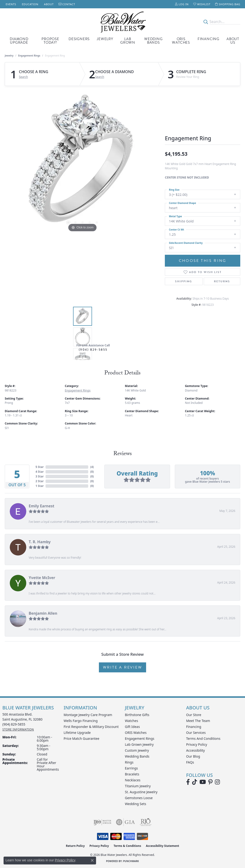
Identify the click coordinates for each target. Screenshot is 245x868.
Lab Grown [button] (128, 41)
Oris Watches (181, 41)
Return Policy (75, 846)
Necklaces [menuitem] (133, 780)
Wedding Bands (153, 41)
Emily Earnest (42, 506)
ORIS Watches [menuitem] (136, 733)
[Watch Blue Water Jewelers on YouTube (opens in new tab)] (203, 782)
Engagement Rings (29, 56)
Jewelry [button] (105, 39)
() (92, 467)
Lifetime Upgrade (77, 733)
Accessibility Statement (162, 846)
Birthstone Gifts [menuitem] (137, 715)
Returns (222, 281)
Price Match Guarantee (81, 738)
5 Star (40, 467)
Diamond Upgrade (19, 41)
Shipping (184, 281)
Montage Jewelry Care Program (88, 715)
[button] (182, 4)
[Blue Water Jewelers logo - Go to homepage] (122, 22)
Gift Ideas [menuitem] (132, 727)
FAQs (190, 762)
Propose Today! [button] (50, 41)
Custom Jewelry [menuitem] (137, 750)
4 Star (40, 472)
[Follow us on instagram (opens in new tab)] (217, 782)
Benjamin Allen (43, 613)
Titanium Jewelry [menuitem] (138, 786)
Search (23, 77)
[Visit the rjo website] (146, 822)
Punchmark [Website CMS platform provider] (131, 861)
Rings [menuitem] (129, 762)
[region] (83, 162)
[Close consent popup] (92, 860)
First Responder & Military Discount (91, 727)
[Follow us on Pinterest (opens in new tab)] (210, 782)
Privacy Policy (197, 744)
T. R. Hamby (40, 542)
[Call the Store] (14, 724)
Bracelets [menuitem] (132, 774)
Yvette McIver (42, 578)
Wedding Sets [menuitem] (136, 804)
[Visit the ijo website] (102, 822)
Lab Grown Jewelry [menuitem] (139, 744)
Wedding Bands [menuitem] (137, 756)
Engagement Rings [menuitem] (140, 738)
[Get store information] (18, 729)
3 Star (40, 476)
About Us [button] (233, 41)
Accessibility (196, 750)
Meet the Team (198, 721)
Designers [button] (79, 39)
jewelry (9, 56)
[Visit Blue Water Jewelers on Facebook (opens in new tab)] (188, 782)
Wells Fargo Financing (81, 721)
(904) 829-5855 (93, 350)
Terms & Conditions (127, 846)
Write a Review (122, 667)
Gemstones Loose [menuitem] (139, 798)
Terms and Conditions (203, 738)
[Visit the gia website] (125, 822)
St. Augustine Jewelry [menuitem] (141, 792)
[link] (10, 4)
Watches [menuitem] (132, 721)
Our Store (194, 715)
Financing (208, 39)
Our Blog (193, 756)
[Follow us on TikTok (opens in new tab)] (195, 782)
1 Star (40, 486)
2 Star (40, 481)
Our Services (196, 733)
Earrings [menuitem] (132, 768)
